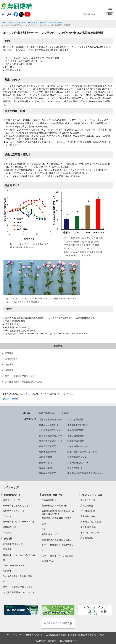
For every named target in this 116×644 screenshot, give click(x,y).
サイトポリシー (14, 635)
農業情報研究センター (78, 446)
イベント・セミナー (90, 532)
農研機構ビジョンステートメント (19, 522)
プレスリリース (88, 500)
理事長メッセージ (11, 500)
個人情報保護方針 (68, 641)
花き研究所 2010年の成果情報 (50, 23)
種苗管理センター (76, 468)
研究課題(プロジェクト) (14, 544)
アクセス (7, 516)
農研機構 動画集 (88, 527)
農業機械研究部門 (48, 452)
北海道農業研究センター (51, 419)
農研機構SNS (87, 538)
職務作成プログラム (51, 534)
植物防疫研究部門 (76, 436)
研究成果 (22, 23)
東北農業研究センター (50, 425)
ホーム (4, 23)
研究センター (31, 419)
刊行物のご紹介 (88, 511)
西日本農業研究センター (51, 436)
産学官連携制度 (49, 500)
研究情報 (13, 23)
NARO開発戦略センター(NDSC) (54, 413)
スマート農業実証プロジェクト (18, 587)
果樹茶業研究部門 (48, 473)
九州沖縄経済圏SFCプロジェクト (19, 592)
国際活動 (7, 532)
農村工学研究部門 (48, 446)
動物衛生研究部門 (76, 441)
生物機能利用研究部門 (78, 425)
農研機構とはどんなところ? (16, 506)
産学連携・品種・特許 (53, 495)
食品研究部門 (45, 468)
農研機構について (12, 495)
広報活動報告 (87, 506)
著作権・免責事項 (34, 635)
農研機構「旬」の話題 (91, 522)
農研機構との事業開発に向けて (56, 518)
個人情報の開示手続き (45, 641)
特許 (44, 529)
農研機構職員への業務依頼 (54, 506)
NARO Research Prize (13, 565)
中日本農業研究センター (51, 430)
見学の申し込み (88, 516)
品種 (44, 524)
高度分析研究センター (78, 463)
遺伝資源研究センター (78, 457)
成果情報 (32, 23)
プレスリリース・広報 (92, 495)
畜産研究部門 (45, 463)
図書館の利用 (9, 527)
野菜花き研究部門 (76, 419)
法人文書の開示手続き (56, 635)
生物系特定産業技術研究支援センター (85, 473)
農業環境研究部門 (76, 430)
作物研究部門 (45, 457)
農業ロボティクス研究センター (82, 452)
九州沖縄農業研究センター (52, 441)
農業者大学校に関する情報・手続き (87, 635)
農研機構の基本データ (14, 511)
